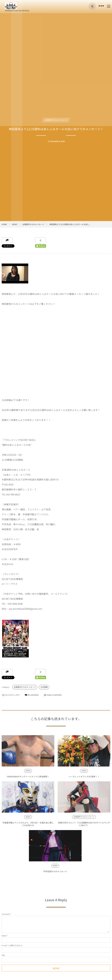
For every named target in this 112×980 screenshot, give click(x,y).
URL (3, 955)
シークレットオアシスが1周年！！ (84, 778)
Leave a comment (54, 695)
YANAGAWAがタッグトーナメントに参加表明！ (28, 778)
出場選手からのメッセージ (56, 120)
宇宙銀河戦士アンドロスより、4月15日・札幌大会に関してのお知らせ (28, 826)
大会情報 (44, 687)
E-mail (4, 945)
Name (4, 936)
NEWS (28, 772)
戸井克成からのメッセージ (55, 873)
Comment (6, 914)
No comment (33, 695)
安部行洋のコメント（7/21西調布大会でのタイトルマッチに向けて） (84, 826)
